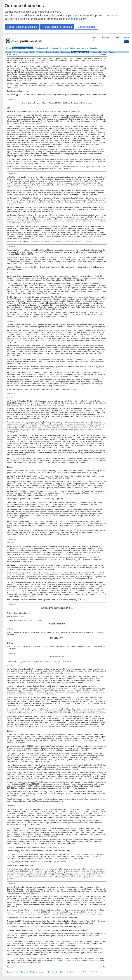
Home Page (103, 55)
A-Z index (8, 972)
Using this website (58, 972)
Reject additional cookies (57, 27)
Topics (112, 52)
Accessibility (95, 37)
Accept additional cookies (22, 27)
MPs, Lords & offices (43, 48)
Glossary (16, 972)
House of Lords (29, 52)
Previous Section (12, 55)
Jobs (48, 972)
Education (94, 48)
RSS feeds (116, 37)
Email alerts (106, 37)
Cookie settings (87, 27)
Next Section (11, 967)
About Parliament (61, 48)
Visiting (85, 48)
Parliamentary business (23, 48)
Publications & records (80, 52)
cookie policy (78, 19)
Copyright (68, 972)
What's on (40, 52)
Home (9, 48)
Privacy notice (77, 972)
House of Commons (14, 52)
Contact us (126, 37)
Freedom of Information (37, 972)
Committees (65, 52)
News (105, 52)
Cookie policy (87, 972)
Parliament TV (96, 52)
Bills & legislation (52, 52)
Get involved (75, 48)
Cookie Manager (97, 972)
